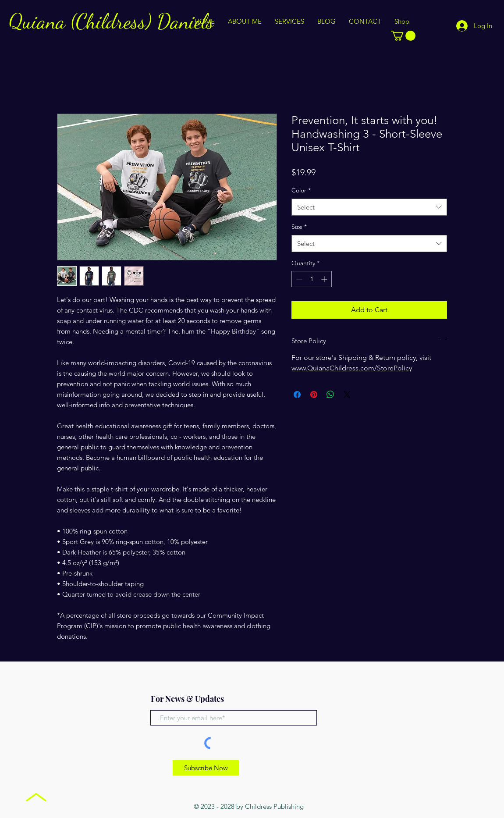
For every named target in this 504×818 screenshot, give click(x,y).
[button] (403, 36)
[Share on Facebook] (297, 395)
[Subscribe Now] (206, 768)
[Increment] (325, 279)
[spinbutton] (312, 279)
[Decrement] (298, 279)
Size (299, 227)
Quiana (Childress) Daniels (111, 21)
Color (301, 190)
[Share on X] (347, 395)
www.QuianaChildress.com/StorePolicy (352, 368)
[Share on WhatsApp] (330, 395)
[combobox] (369, 207)
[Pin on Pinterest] (314, 395)
